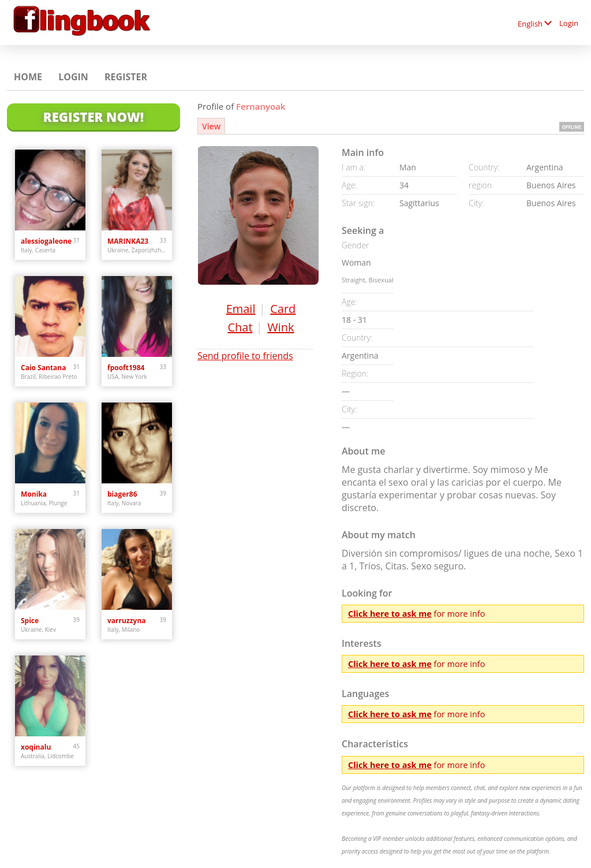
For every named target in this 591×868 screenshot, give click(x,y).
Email (241, 309)
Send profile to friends (245, 356)
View (211, 126)
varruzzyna (127, 621)
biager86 (122, 494)
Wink (280, 327)
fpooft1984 (126, 368)
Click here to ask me (390, 614)
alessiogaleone (46, 241)
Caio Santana (43, 368)
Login (569, 23)
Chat (240, 327)
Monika (34, 494)
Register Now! (93, 117)
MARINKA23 (128, 241)
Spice (30, 621)
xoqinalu (36, 747)
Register (126, 77)
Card (283, 309)
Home (28, 77)
